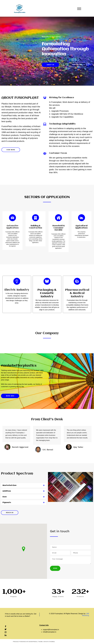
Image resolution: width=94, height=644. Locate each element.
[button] (50, 65)
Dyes (5, 497)
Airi (45, 642)
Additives (7, 491)
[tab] (23, 485)
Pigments (7, 503)
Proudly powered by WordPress (25, 642)
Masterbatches (9, 485)
